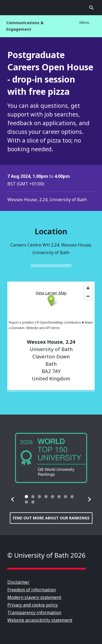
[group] (51, 458)
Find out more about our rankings (51, 518)
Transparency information (34, 613)
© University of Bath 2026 (47, 555)
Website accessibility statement (40, 620)
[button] (13, 499)
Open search (91, 8)
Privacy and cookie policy (33, 605)
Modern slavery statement (34, 597)
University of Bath (51, 8)
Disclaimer (18, 582)
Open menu (11, 8)
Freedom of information (32, 590)
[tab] (26, 497)
